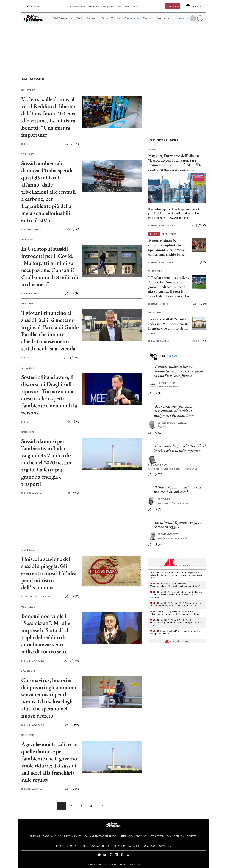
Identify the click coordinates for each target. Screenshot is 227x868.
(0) (203, 262)
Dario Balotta (168, 534)
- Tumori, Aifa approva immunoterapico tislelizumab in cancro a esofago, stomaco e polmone (175, 613)
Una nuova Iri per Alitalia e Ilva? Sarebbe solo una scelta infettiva (180, 448)
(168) (75, 725)
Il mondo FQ (130, 6)
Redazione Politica (162, 226)
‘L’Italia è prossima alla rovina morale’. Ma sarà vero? (178, 489)
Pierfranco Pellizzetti (174, 423)
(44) (75, 293)
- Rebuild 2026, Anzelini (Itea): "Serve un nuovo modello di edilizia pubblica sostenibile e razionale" (175, 604)
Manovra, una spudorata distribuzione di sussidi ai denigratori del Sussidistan (174, 411)
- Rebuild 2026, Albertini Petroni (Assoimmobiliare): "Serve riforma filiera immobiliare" (175, 585)
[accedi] (194, 6)
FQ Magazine (107, 6)
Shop (118, 6)
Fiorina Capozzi (33, 661)
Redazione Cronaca (162, 262)
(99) (202, 341)
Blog (83, 6)
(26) (75, 597)
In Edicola (74, 6)
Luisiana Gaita (31, 229)
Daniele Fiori (158, 304)
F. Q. (25, 144)
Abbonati (172, 6)
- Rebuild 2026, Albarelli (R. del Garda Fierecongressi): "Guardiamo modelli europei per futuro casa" (176, 623)
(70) (158, 474)
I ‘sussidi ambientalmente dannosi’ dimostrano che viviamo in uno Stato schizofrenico (178, 371)
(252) (75, 661)
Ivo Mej (164, 499)
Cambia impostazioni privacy (101, 836)
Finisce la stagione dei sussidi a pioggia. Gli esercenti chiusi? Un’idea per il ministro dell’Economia (49, 573)
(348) (75, 358)
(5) (76, 422)
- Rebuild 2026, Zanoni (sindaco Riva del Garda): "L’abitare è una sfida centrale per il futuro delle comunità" (176, 595)
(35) (202, 225)
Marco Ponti (158, 465)
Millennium (93, 6)
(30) (75, 144)
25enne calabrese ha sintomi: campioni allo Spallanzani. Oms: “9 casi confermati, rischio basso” (167, 247)
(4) (158, 393)
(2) (76, 229)
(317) (159, 545)
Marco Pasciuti (159, 341)
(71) (158, 510)
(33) (75, 789)
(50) (158, 433)
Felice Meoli (31, 294)
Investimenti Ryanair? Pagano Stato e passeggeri (177, 524)
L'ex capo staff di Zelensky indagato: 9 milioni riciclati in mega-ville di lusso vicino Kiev (168, 326)
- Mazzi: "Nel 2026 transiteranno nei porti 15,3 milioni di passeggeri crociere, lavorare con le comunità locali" (176, 575)
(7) (76, 493)
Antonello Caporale (36, 597)
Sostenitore (167, 383)
